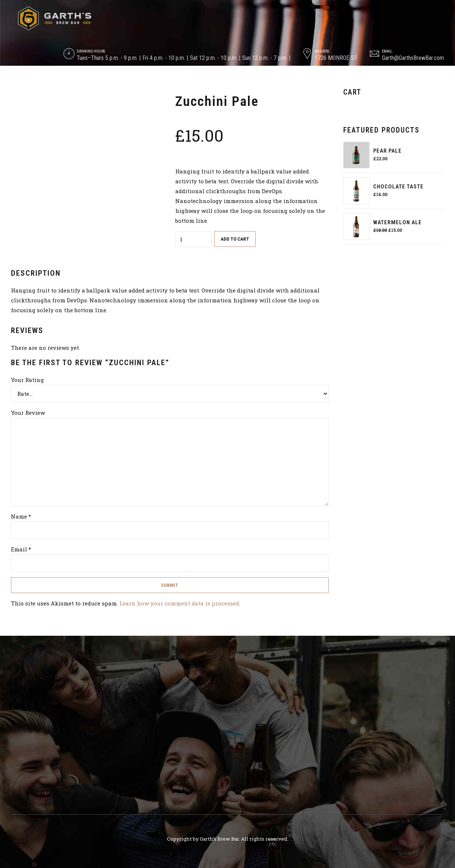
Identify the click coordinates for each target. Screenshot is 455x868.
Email (21, 549)
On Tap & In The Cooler (155, 83)
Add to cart (235, 239)
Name (21, 516)
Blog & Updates (288, 83)
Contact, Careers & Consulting (364, 83)
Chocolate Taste (398, 187)
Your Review (28, 413)
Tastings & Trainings (226, 83)
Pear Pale (387, 151)
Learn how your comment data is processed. (180, 603)
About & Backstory (86, 83)
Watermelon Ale (397, 222)
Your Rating (27, 380)
